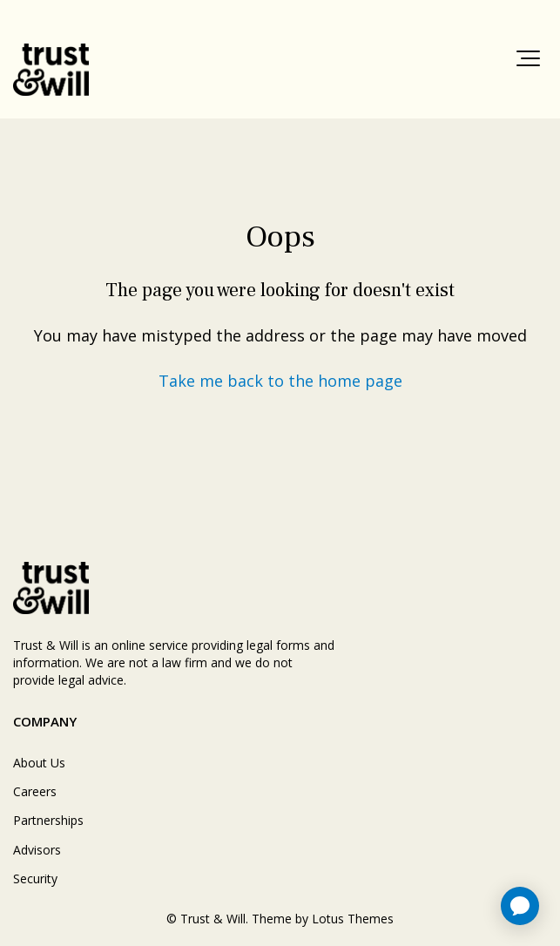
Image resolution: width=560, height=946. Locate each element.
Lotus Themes (353, 919)
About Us (39, 763)
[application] (520, 906)
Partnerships (48, 820)
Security (35, 878)
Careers (35, 791)
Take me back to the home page (280, 381)
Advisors (37, 850)
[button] (528, 58)
